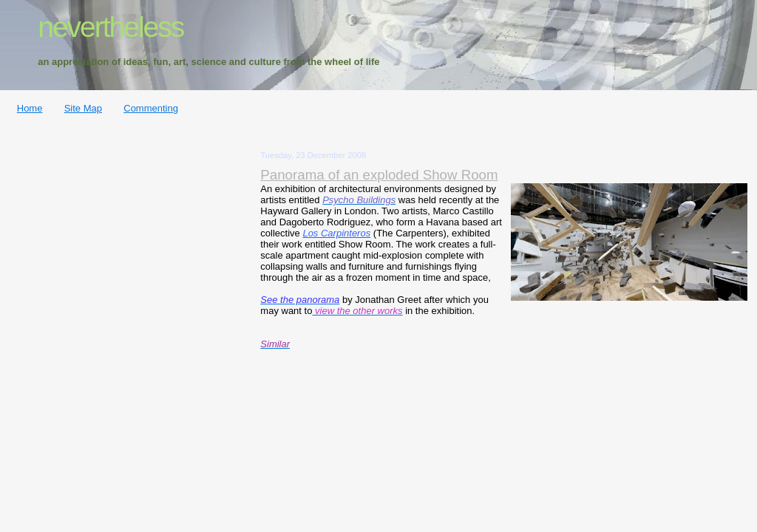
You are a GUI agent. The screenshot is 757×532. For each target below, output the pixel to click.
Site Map (83, 108)
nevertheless (111, 27)
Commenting (151, 108)
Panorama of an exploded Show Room (379, 175)
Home (30, 108)
